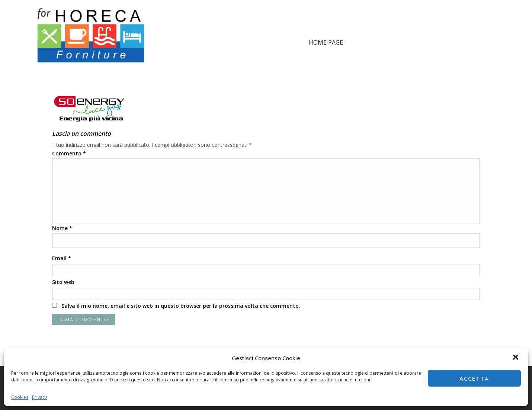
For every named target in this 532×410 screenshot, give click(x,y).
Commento (69, 153)
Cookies (20, 397)
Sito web (63, 282)
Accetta (474, 378)
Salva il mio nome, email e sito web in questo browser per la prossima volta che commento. (181, 306)
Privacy (39, 397)
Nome (62, 228)
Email (62, 258)
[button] (516, 358)
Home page (326, 42)
